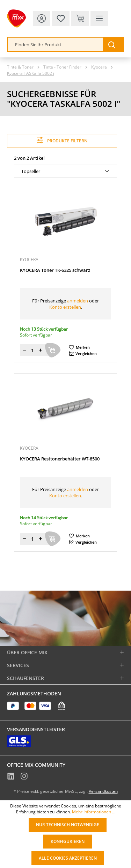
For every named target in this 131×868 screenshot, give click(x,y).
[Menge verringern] (24, 350)
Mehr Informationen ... (94, 812)
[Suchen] (113, 44)
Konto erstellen (65, 307)
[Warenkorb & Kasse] (80, 19)
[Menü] (99, 19)
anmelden (78, 301)
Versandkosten (103, 791)
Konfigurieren (68, 841)
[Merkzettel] (61, 19)
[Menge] (32, 350)
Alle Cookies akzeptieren (68, 858)
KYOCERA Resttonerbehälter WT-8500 (60, 459)
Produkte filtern (62, 140)
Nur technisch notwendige (68, 825)
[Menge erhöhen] (41, 350)
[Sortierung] (65, 171)
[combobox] (56, 44)
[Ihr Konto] (42, 19)
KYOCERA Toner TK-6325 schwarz (55, 270)
